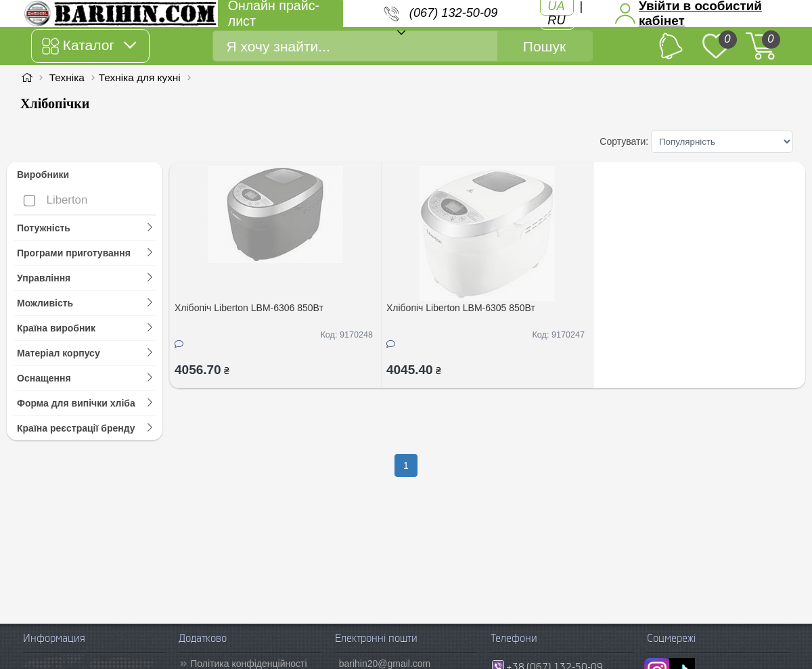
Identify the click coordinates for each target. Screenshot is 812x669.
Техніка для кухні (140, 77)
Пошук (544, 46)
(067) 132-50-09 (453, 13)
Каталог (89, 46)
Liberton (55, 200)
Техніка (67, 77)
